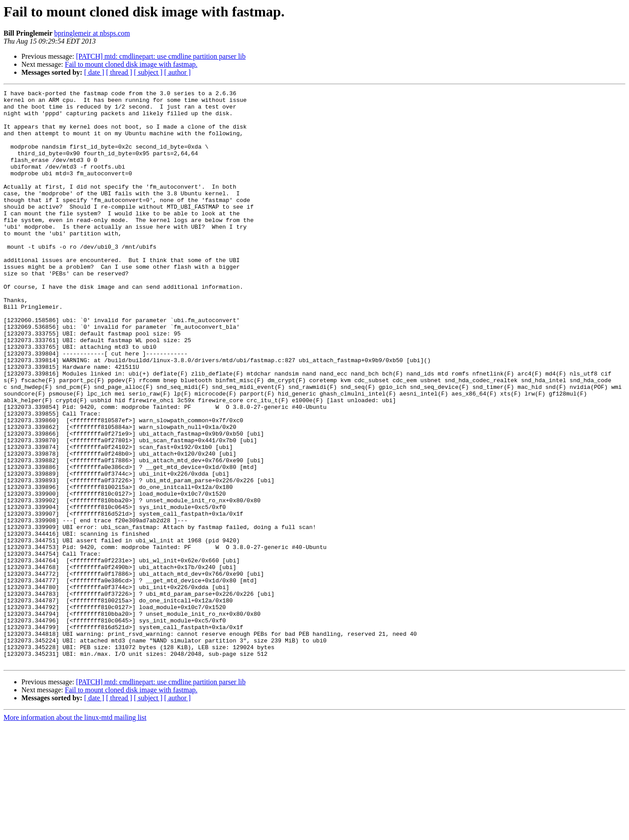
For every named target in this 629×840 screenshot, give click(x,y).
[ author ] (178, 72)
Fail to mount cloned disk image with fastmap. (131, 64)
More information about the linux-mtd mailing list (75, 832)
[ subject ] (148, 72)
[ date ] (94, 72)
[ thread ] (119, 72)
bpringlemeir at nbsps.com (92, 33)
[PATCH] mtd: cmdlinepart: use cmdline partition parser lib (161, 56)
